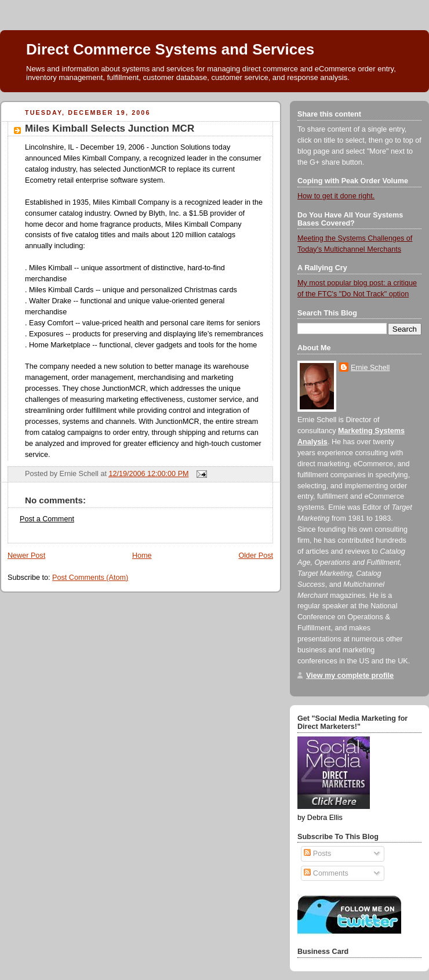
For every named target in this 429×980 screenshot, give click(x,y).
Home (142, 556)
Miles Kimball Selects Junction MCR (110, 128)
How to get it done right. (336, 196)
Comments (326, 873)
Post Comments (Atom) (90, 578)
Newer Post (26, 556)
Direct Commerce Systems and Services (170, 49)
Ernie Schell (370, 368)
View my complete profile (350, 676)
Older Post (256, 556)
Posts (317, 854)
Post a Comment (47, 519)
